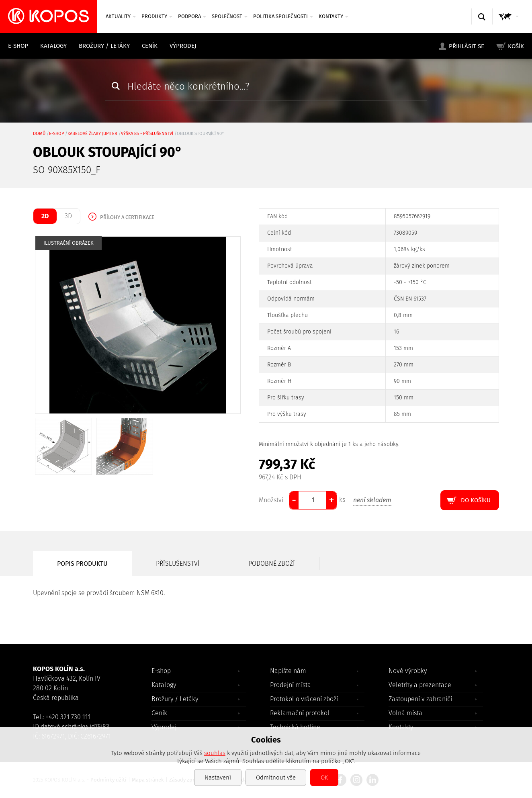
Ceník (150, 46)
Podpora (192, 16)
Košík (516, 46)
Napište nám (288, 671)
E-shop (18, 46)
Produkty (157, 16)
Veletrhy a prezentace (420, 685)
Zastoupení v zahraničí (420, 699)
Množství (271, 500)
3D (68, 216)
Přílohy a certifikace (127, 217)
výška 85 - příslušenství (147, 134)
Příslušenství (178, 564)
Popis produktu (82, 564)
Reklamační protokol (300, 713)
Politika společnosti (283, 16)
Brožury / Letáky (104, 46)
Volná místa (405, 713)
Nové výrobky (408, 671)
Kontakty (334, 16)
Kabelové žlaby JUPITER (92, 134)
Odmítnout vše (276, 778)
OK (324, 778)
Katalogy (53, 46)
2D (45, 216)
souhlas (215, 753)
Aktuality (121, 16)
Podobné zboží (272, 564)
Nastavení (218, 778)
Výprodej (183, 46)
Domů (39, 134)
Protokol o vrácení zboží (304, 699)
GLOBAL (510, 24)
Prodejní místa (291, 685)
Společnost (230, 16)
